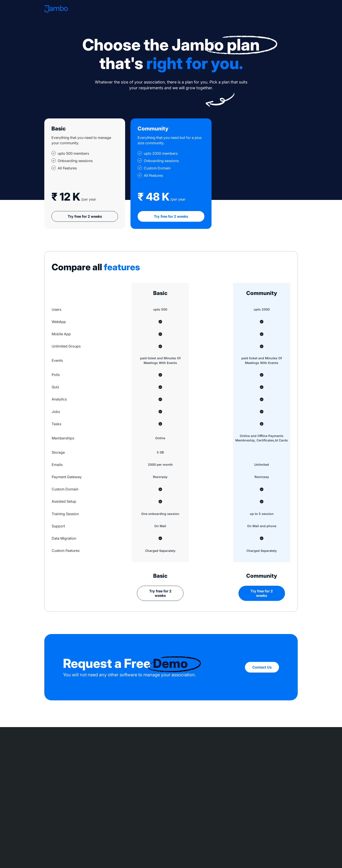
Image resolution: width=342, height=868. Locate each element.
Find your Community (207, 9)
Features (148, 9)
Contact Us (262, 667)
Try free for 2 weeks (85, 216)
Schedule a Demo (275, 9)
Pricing (174, 9)
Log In (239, 9)
